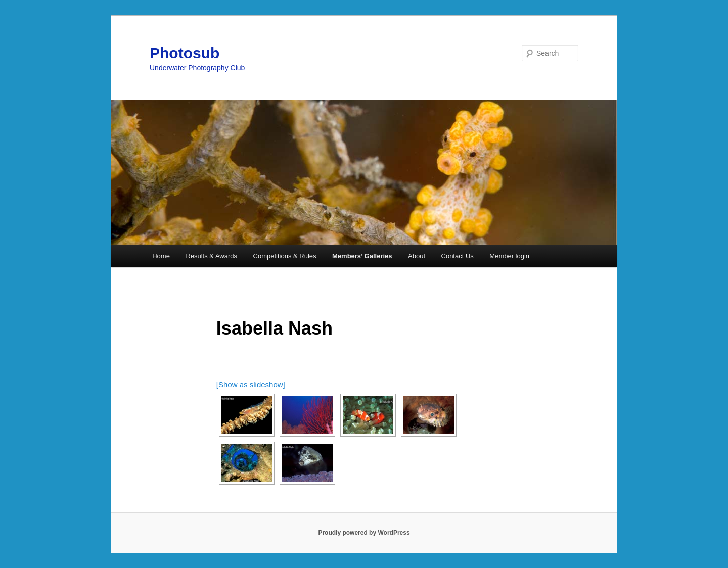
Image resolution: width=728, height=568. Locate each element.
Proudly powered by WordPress (364, 533)
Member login (509, 256)
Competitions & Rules (285, 256)
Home (161, 256)
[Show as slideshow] (251, 384)
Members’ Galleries (362, 256)
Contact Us (458, 256)
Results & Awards (211, 256)
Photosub (185, 53)
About (417, 256)
